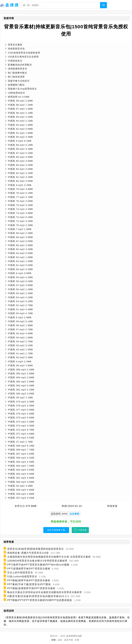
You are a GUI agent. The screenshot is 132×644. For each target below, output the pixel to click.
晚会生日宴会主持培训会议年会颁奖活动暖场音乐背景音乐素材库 (45, 592)
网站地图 (78, 636)
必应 (60, 640)
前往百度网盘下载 (56, 530)
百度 (77, 640)
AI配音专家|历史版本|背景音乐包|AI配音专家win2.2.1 (38, 596)
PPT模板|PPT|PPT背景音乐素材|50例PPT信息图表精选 (40, 600)
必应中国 (69, 640)
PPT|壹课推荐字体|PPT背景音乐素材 (29, 569)
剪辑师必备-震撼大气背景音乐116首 (28, 553)
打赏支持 (82, 530)
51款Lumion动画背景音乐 (22, 576)
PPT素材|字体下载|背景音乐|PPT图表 (29, 584)
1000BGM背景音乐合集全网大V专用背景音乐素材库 (37, 561)
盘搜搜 (70, 636)
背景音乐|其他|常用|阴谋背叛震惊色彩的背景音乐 (35, 549)
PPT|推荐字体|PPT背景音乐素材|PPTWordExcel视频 (38, 565)
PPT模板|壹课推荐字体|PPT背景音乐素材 (31, 588)
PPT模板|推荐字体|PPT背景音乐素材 (29, 580)
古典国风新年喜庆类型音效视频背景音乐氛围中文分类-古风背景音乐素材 (49, 557)
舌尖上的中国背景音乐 (20, 573)
